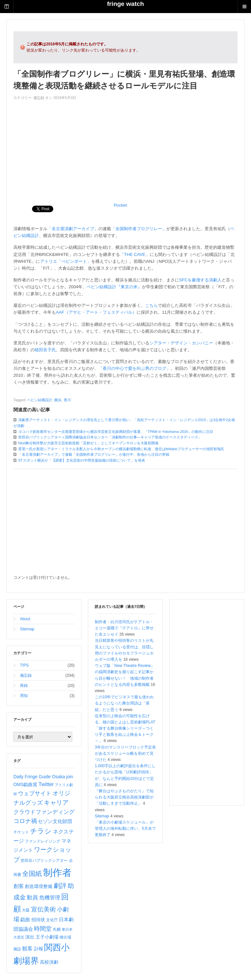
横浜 (58, 400)
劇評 (60, 886)
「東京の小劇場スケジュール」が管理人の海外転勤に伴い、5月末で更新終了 (125, 829)
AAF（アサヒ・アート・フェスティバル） (96, 312)
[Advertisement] (125, 150)
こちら (151, 305)
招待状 (38, 920)
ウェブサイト (35, 793)
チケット (21, 832)
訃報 (39, 949)
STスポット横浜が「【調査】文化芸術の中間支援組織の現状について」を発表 (82, 460)
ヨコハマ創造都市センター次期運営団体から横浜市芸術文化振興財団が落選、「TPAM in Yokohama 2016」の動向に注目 (116, 432)
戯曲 (25, 920)
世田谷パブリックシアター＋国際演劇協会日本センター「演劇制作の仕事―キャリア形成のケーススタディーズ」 (110, 437)
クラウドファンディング (44, 812)
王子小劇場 (47, 937)
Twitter (46, 784)
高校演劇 (49, 962)
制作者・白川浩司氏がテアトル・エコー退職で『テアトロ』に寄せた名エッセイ (124, 628)
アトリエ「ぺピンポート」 (66, 261)
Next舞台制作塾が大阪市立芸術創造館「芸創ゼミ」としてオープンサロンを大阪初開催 (89, 443)
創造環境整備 (39, 886)
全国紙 (32, 874)
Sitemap (27, 629)
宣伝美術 (43, 909)
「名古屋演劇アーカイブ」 (73, 229)
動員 (32, 898)
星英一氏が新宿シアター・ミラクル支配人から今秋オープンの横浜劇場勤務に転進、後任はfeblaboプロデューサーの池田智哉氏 (121, 449)
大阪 (26, 910)
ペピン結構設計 (40, 400)
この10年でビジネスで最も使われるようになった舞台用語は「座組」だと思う (124, 703)
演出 (30, 937)
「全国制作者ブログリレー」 (139, 229)
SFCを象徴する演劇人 (200, 280)
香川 (67, 400)
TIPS (24, 665)
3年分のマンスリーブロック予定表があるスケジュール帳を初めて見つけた (125, 753)
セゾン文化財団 (55, 821)
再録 (24, 686)
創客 (19, 886)
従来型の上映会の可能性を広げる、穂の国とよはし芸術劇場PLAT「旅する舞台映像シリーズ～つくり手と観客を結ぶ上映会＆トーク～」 (125, 728)
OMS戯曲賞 (25, 784)
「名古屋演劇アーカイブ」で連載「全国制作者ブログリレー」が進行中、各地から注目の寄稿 (94, 454)
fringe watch (125, 4)
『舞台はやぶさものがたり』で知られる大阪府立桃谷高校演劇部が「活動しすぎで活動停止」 (124, 797)
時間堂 (43, 929)
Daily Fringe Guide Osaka (39, 777)
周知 (24, 696)
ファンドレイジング (42, 841)
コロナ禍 (25, 821)
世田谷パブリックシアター (44, 861)
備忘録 (39, 98)
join (69, 777)
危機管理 (50, 898)
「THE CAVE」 (135, 254)
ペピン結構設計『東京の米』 (114, 287)
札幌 (57, 929)
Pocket (120, 205)
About (25, 619)
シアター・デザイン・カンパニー (181, 343)
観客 (27, 948)
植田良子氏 (45, 350)
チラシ (41, 831)
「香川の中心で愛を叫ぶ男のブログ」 (134, 368)
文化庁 (52, 920)
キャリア (56, 803)
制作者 (57, 872)
